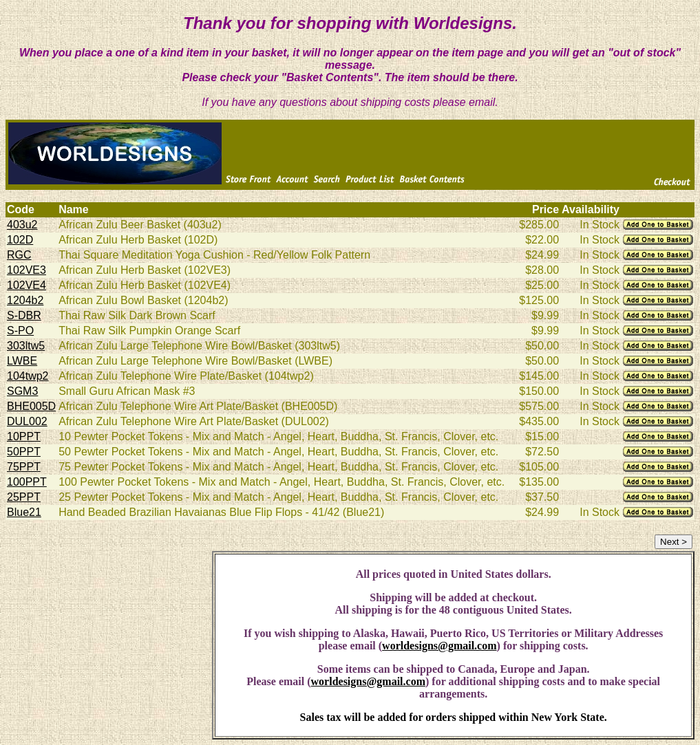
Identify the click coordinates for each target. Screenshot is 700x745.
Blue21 (24, 512)
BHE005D (31, 406)
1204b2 (25, 300)
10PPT (24, 436)
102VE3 (26, 270)
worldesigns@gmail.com (439, 646)
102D (20, 240)
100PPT (27, 482)
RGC (19, 255)
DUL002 (27, 421)
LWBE (22, 361)
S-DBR (24, 315)
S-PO (20, 331)
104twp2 (28, 376)
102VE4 (26, 285)
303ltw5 (26, 346)
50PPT (24, 452)
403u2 (22, 225)
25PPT (24, 497)
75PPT (24, 467)
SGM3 (22, 391)
